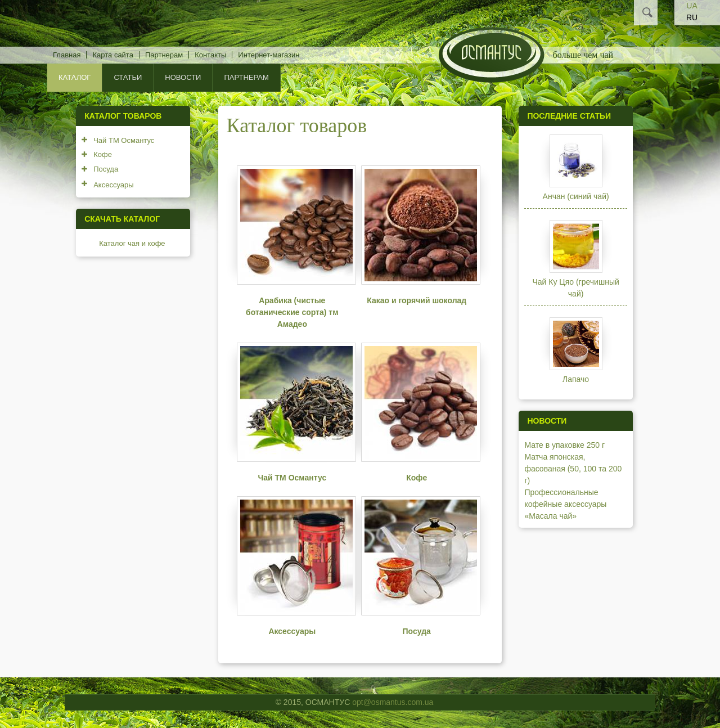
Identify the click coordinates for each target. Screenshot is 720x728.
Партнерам (164, 55)
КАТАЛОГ (75, 77)
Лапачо (576, 379)
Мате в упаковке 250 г (564, 445)
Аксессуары (292, 631)
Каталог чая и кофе (132, 243)
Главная (67, 55)
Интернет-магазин (269, 55)
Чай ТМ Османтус (292, 478)
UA (692, 6)
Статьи (128, 77)
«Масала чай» (550, 516)
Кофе (417, 478)
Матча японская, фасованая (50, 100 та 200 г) (573, 469)
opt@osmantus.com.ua (393, 702)
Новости (183, 77)
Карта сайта (112, 55)
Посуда (417, 631)
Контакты (210, 55)
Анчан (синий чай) (576, 196)
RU (692, 17)
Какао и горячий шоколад (417, 300)
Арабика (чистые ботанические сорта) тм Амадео (292, 312)
